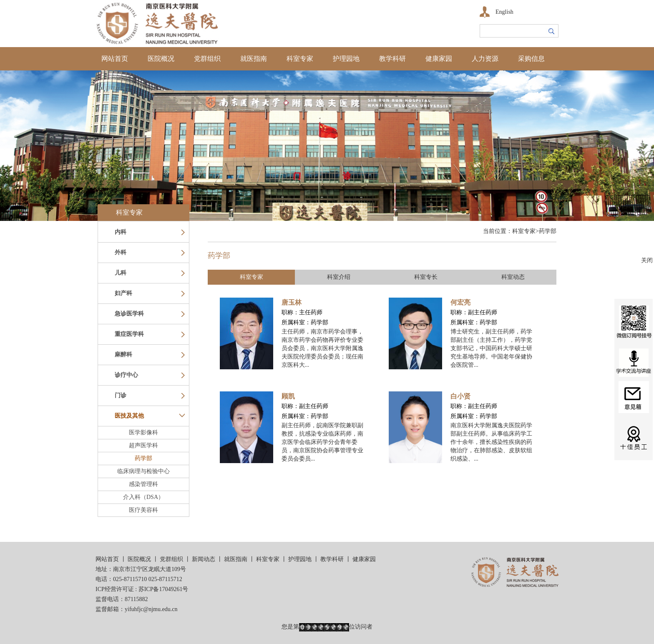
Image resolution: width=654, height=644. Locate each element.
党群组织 (207, 59)
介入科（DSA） (143, 497)
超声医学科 (143, 445)
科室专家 (300, 59)
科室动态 (513, 277)
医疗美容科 (143, 510)
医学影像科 (143, 432)
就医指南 (254, 59)
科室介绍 (339, 277)
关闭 (647, 260)
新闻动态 (204, 559)
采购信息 (531, 59)
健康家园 (439, 59)
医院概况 (161, 59)
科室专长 (426, 277)
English (504, 12)
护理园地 (346, 59)
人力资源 (485, 59)
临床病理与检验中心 (143, 471)
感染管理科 (143, 484)
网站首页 (115, 59)
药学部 (143, 458)
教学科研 (392, 59)
